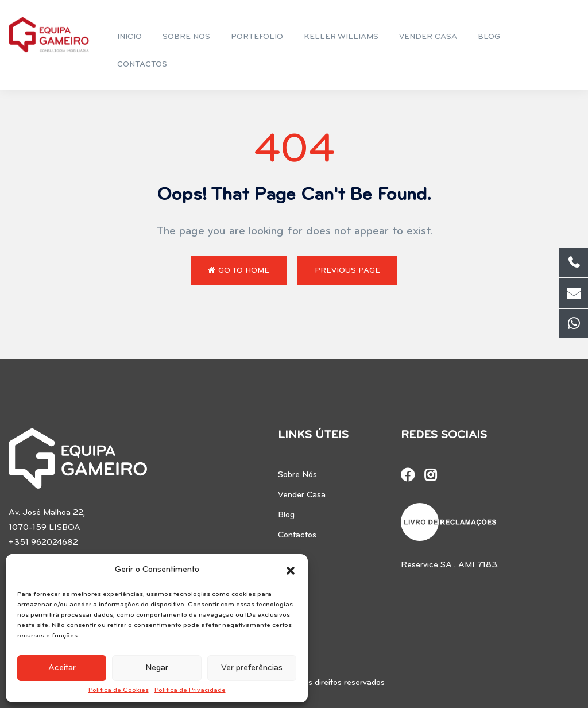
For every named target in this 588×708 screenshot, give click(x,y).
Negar (157, 668)
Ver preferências (252, 668)
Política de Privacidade (190, 690)
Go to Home (239, 270)
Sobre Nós (297, 475)
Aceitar (62, 668)
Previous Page (347, 271)
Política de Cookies (119, 690)
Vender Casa (302, 495)
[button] (291, 570)
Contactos (297, 535)
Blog (286, 515)
